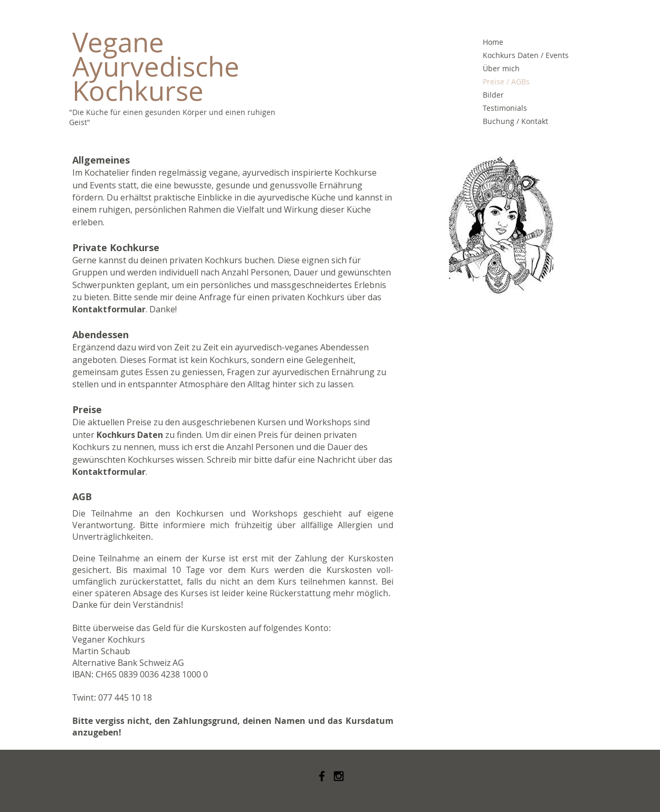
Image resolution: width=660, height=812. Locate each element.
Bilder (493, 95)
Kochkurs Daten (130, 435)
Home (493, 42)
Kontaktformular (109, 309)
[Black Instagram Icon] (339, 776)
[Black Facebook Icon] (322, 776)
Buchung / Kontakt (515, 121)
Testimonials (505, 108)
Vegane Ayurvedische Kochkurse (159, 66)
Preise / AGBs (506, 82)
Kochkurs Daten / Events (525, 55)
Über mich (501, 68)
